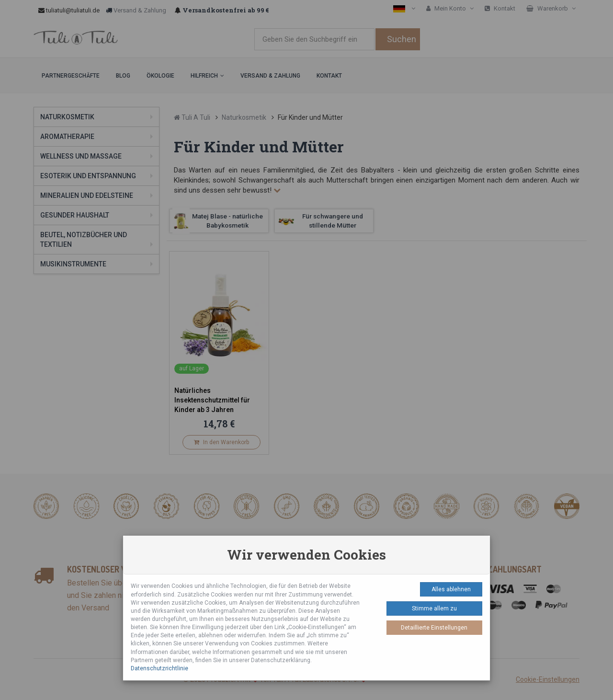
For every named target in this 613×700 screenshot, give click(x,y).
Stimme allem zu (434, 608)
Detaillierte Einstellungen (434, 628)
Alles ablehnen (451, 589)
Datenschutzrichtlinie (159, 668)
